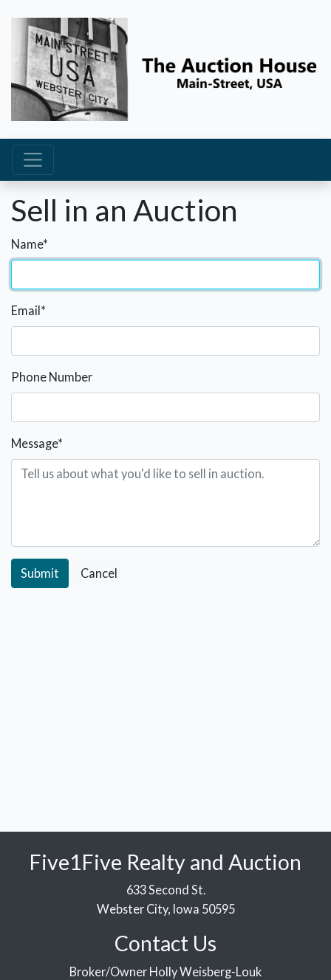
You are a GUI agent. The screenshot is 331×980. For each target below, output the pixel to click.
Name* (30, 244)
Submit (40, 573)
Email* (28, 310)
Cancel (99, 573)
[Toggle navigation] (33, 160)
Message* (37, 443)
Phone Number (52, 377)
